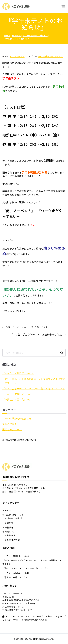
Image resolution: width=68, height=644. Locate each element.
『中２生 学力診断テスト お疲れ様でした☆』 (37, 334)
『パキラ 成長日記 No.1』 (18, 394)
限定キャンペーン (12, 430)
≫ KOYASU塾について (13, 515)
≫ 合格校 (9, 523)
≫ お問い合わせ (10, 532)
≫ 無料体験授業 (12, 540)
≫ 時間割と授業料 (13, 518)
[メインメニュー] (63, 7)
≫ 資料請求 (10, 535)
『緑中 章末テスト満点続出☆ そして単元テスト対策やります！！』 (34, 381)
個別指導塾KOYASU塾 (43, 639)
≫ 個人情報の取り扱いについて (20, 440)
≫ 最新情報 (8, 527)
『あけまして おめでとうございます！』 (27, 327)
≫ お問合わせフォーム (13, 607)
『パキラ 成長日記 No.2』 (18, 373)
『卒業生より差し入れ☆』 (17, 400)
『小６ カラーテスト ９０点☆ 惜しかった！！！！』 (34, 389)
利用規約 (28, 620)
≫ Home (7, 510)
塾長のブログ (10, 424)
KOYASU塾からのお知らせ (50, 56)
